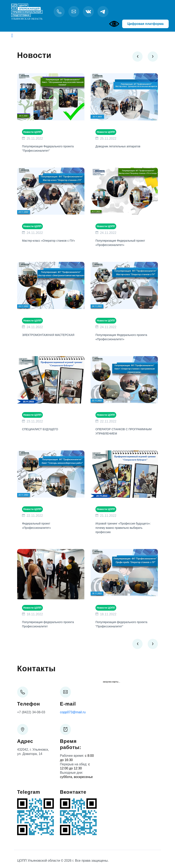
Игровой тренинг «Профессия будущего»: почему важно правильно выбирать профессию (123, 528)
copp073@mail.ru (73, 712)
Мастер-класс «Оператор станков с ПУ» (48, 241)
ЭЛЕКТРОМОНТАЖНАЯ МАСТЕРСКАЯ (48, 335)
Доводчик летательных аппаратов (118, 146)
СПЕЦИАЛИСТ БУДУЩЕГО (40, 429)
